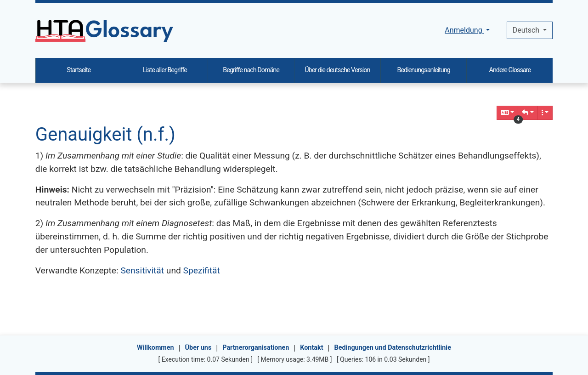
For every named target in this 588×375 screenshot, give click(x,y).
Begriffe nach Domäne (251, 70)
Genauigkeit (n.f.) (105, 134)
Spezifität (202, 270)
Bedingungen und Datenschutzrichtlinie (392, 348)
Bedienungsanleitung (423, 70)
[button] (528, 113)
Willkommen (155, 348)
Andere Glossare (510, 70)
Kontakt (311, 348)
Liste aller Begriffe (165, 70)
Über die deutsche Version (337, 70)
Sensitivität (142, 270)
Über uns (198, 348)
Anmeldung (464, 30)
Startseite (79, 70)
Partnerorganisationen (256, 348)
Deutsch (527, 30)
